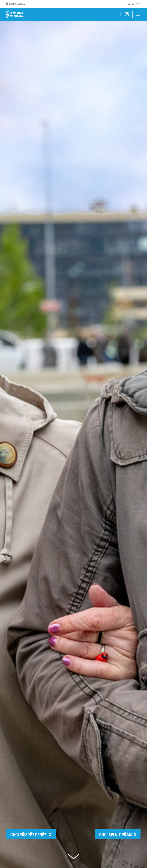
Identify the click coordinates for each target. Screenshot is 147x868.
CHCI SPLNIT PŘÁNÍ (116, 835)
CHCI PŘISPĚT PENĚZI (29, 835)
